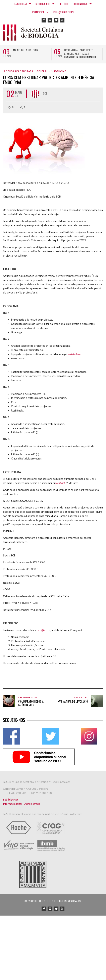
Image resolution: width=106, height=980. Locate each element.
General (42, 71)
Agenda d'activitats (18, 71)
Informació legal (13, 804)
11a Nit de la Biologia (25, 50)
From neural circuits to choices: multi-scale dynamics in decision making (81, 53)
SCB (45, 93)
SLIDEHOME (59, 71)
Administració (32, 804)
